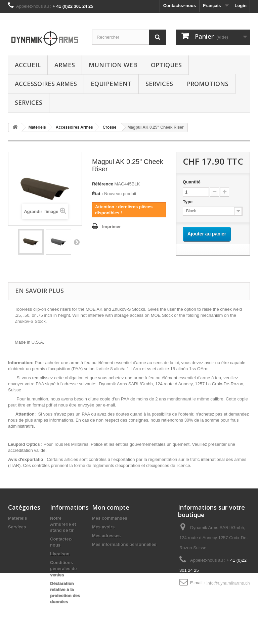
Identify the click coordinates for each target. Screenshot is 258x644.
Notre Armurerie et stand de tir (63, 524)
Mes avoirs (103, 527)
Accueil (28, 65)
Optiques (166, 65)
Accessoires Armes (46, 84)
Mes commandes (110, 518)
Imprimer (112, 227)
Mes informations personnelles (124, 544)
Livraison (60, 554)
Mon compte (111, 507)
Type (188, 202)
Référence (103, 184)
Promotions (208, 84)
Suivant (77, 242)
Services (159, 84)
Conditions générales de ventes (63, 569)
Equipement (111, 84)
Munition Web (113, 65)
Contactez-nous (180, 6)
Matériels (17, 518)
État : (98, 194)
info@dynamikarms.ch (228, 583)
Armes (65, 65)
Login (241, 6)
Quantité (192, 182)
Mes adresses (106, 536)
